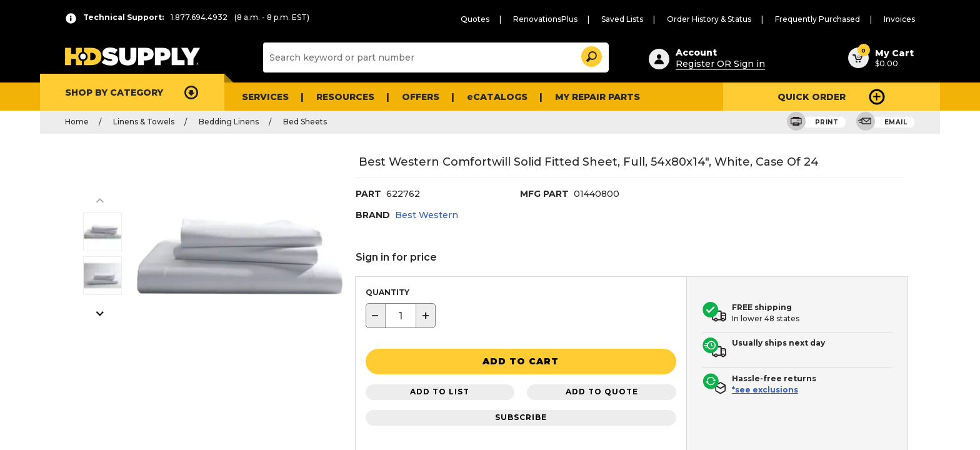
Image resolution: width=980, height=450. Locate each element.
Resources (341, 96)
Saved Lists (647, 19)
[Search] (434, 57)
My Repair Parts (579, 96)
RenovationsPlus (576, 19)
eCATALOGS (486, 96)
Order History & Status (729, 19)
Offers (414, 96)
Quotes (512, 19)
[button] (591, 55)
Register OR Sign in (714, 62)
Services (264, 96)
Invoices (901, 19)
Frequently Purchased (827, 19)
